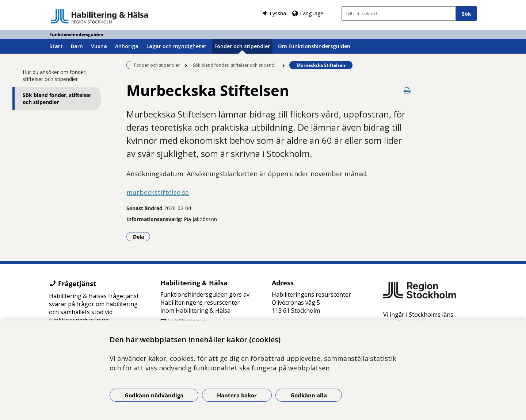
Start (56, 46)
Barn (77, 46)
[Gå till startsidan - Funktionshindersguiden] (100, 16)
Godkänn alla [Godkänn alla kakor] (309, 395)
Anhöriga (127, 46)
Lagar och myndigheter (176, 46)
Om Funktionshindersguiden (314, 46)
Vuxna (99, 46)
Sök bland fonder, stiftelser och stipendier (57, 99)
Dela (142, 236)
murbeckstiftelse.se (158, 192)
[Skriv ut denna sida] (407, 90)
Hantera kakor (237, 395)
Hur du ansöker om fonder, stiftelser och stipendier (55, 76)
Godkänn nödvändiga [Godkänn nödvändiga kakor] (154, 395)
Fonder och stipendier (242, 46)
